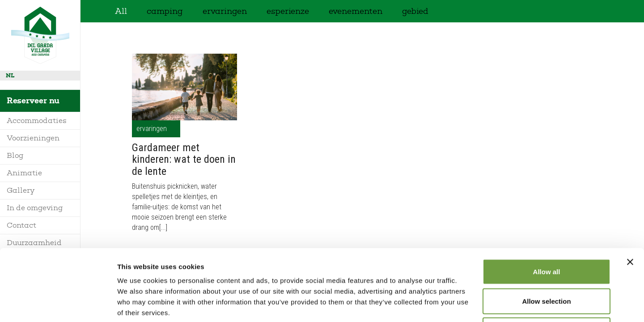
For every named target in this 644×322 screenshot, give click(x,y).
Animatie (24, 173)
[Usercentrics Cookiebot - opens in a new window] (58, 305)
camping (165, 11)
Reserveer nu (33, 101)
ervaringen (225, 11)
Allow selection (546, 234)
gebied (415, 11)
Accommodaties (37, 121)
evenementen (356, 11)
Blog (15, 155)
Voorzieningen (33, 138)
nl (10, 75)
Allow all (547, 205)
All (121, 11)
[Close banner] (630, 195)
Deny (547, 263)
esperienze (288, 11)
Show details (469, 304)
